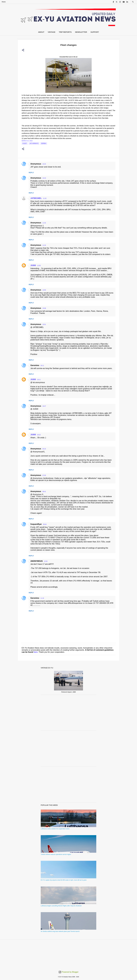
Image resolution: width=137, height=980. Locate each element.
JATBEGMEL (36, 198)
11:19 (42, 598)
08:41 (44, 492)
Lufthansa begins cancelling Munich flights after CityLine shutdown (61, 906)
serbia (44, 143)
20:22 (39, 435)
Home (4, 2)
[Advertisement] (68, 713)
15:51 (44, 324)
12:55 (39, 266)
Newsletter (81, 32)
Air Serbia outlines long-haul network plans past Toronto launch (60, 931)
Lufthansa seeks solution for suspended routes (55, 829)
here (36, 652)
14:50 (44, 290)
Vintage (52, 32)
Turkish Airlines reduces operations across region (56, 854)
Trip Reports (65, 32)
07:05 (44, 475)
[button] (23, 50)
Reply (31, 173)
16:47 (44, 406)
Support (95, 32)
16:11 (42, 366)
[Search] (133, 2)
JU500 (33, 265)
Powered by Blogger (69, 972)
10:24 (44, 164)
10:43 (44, 178)
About (41, 32)
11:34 (44, 245)
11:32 (45, 198)
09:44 (45, 524)
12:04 (46, 561)
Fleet (25, 143)
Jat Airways (34, 143)
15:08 (44, 308)
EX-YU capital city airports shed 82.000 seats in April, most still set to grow (64, 880)
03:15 (44, 449)
